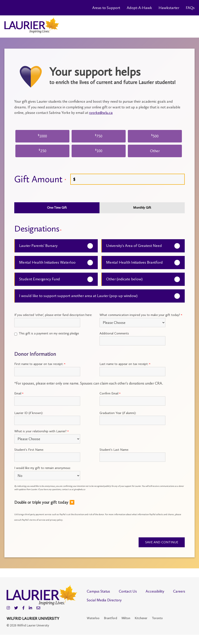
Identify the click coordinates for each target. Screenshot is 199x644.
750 (99, 136)
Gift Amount (40, 179)
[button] (99, 502)
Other (155, 151)
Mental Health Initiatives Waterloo (47, 262)
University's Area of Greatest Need (134, 246)
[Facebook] (23, 608)
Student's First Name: (29, 450)
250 (43, 151)
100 (99, 151)
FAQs (190, 8)
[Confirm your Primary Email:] (132, 401)
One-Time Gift (57, 208)
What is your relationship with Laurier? (41, 431)
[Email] (38, 608)
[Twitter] (16, 608)
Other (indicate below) (124, 279)
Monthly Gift (142, 208)
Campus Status (98, 591)
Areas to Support (106, 8)
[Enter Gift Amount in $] (128, 179)
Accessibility (155, 591)
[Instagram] (8, 608)
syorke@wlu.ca (101, 113)
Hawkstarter (169, 8)
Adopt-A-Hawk (139, 8)
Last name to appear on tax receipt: (125, 364)
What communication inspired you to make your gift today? (141, 315)
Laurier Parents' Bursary (38, 246)
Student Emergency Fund (40, 279)
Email (19, 393)
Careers (179, 591)
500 (155, 136)
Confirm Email (110, 393)
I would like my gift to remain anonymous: (43, 468)
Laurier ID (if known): (29, 413)
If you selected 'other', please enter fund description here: (53, 315)
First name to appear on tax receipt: (40, 364)
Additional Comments (114, 333)
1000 (42, 136)
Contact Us (128, 591)
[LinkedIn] (30, 608)
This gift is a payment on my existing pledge (49, 333)
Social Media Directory (104, 600)
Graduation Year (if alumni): (118, 413)
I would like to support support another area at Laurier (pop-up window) (78, 296)
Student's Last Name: (114, 450)
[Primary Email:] (47, 401)
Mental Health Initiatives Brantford (134, 262)
